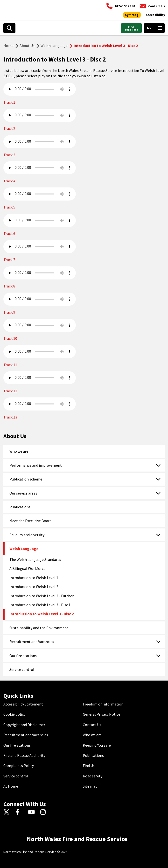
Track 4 (9, 181)
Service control (22, 669)
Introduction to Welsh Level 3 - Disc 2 (42, 614)
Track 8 (9, 286)
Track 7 (9, 260)
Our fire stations (23, 656)
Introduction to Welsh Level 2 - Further (42, 596)
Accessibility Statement (23, 704)
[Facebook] (20, 812)
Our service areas (23, 493)
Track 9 (9, 312)
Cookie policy (14, 714)
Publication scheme (26, 479)
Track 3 (9, 155)
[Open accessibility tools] (155, 15)
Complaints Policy (19, 766)
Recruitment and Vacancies (32, 642)
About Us (27, 46)
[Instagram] (45, 812)
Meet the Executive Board (30, 521)
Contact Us (92, 725)
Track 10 (10, 338)
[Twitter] (8, 812)
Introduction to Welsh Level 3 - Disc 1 (40, 605)
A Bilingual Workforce (27, 568)
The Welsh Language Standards (35, 559)
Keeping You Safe (97, 745)
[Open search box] (9, 28)
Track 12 (10, 391)
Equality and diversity (27, 535)
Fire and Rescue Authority (24, 755)
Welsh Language (54, 46)
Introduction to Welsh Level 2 (34, 587)
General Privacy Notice (101, 714)
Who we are (19, 451)
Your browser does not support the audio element (40, 89)
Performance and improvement (36, 465)
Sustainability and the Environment (39, 628)
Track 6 (9, 233)
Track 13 (10, 417)
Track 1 (9, 102)
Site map (90, 786)
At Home (11, 786)
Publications (20, 507)
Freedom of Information (103, 704)
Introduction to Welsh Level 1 (34, 578)
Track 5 (9, 207)
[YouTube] (32, 812)
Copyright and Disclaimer (24, 725)
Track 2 (9, 128)
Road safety (93, 776)
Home (8, 46)
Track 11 (10, 365)
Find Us (89, 766)
